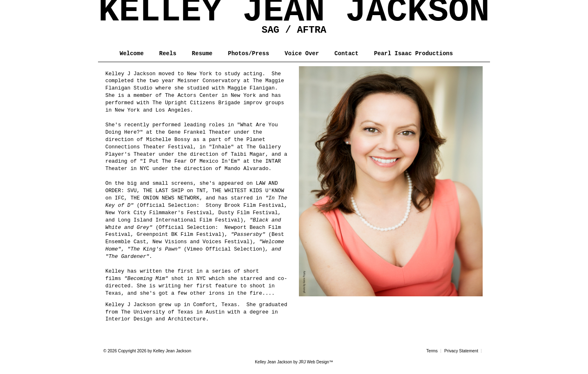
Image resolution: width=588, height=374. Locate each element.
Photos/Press (248, 54)
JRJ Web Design (314, 362)
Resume (202, 54)
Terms (432, 351)
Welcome (132, 54)
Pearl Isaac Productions (413, 54)
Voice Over (302, 54)
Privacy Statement (461, 351)
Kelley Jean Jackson (273, 362)
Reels (168, 54)
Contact (346, 54)
